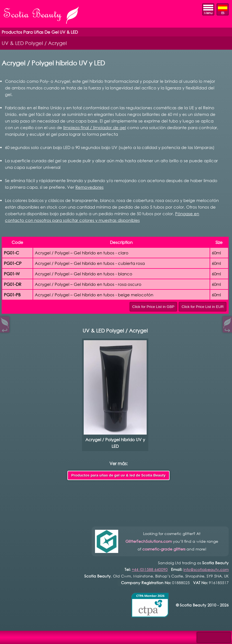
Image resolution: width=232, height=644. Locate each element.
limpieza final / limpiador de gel (95, 127)
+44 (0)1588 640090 (150, 569)
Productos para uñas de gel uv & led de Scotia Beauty (118, 475)
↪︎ (227, 329)
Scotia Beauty (42, 16)
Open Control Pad (8, 636)
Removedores (89, 187)
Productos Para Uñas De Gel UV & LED (40, 32)
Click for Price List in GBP (153, 307)
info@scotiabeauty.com (206, 569)
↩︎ (5, 329)
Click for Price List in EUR (203, 307)
